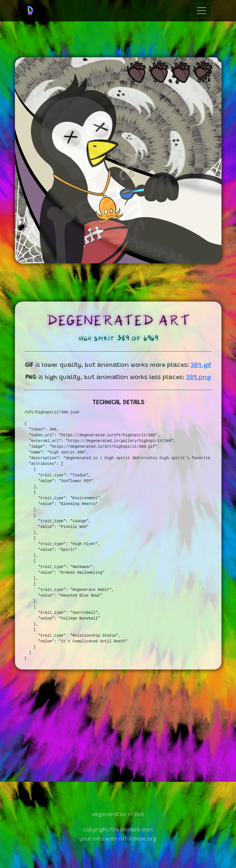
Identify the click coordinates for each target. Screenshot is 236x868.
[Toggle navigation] (202, 11)
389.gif (201, 365)
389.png (199, 378)
